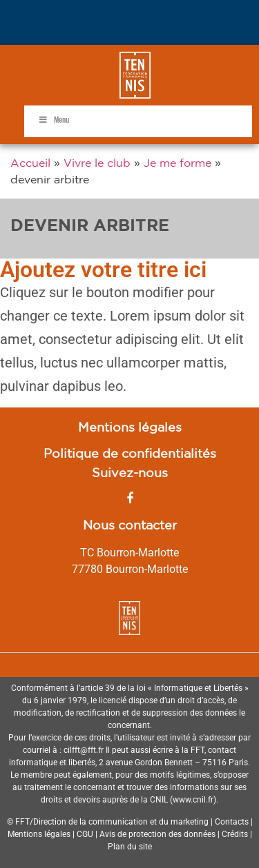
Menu (54, 120)
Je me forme (178, 163)
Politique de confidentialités (130, 453)
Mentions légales (130, 427)
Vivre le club (97, 163)
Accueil (30, 163)
